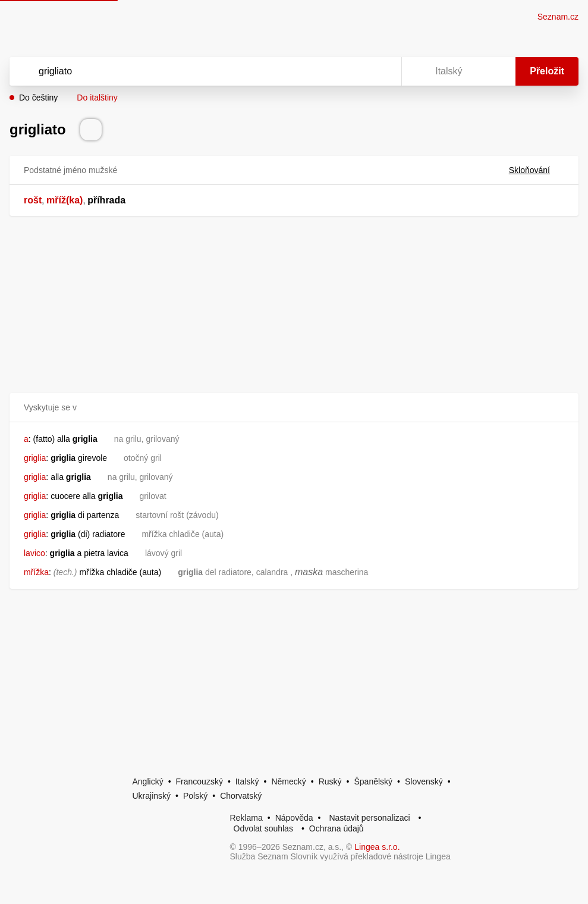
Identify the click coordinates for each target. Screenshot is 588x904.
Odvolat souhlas (263, 828)
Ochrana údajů (337, 828)
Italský (247, 781)
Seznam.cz (558, 17)
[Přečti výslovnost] (91, 130)
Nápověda (294, 818)
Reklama (246, 818)
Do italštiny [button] (97, 98)
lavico (34, 553)
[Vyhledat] (190, 71)
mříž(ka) (65, 200)
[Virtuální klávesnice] (381, 71)
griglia (35, 458)
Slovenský (424, 781)
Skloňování (537, 170)
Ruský (330, 781)
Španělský (373, 781)
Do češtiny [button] (38, 98)
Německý (288, 781)
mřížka (36, 572)
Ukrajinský (152, 796)
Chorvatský (241, 796)
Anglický (148, 781)
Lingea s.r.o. (377, 847)
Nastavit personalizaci (369, 818)
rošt (33, 200)
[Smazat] (355, 71)
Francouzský (199, 781)
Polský (195, 796)
